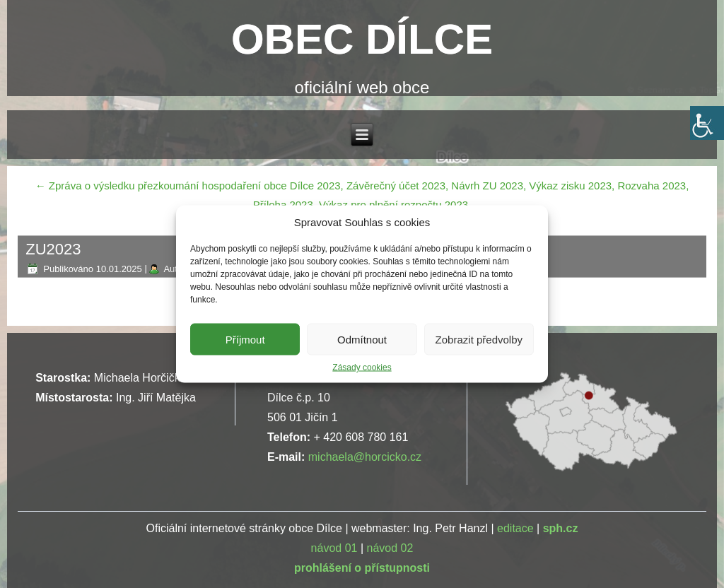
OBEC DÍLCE (362, 39)
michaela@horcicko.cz (365, 457)
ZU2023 (53, 249)
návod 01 (334, 548)
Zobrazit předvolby (479, 339)
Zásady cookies (362, 367)
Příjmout (245, 339)
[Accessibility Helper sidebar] (707, 123)
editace (515, 528)
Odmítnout (362, 339)
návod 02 (390, 548)
